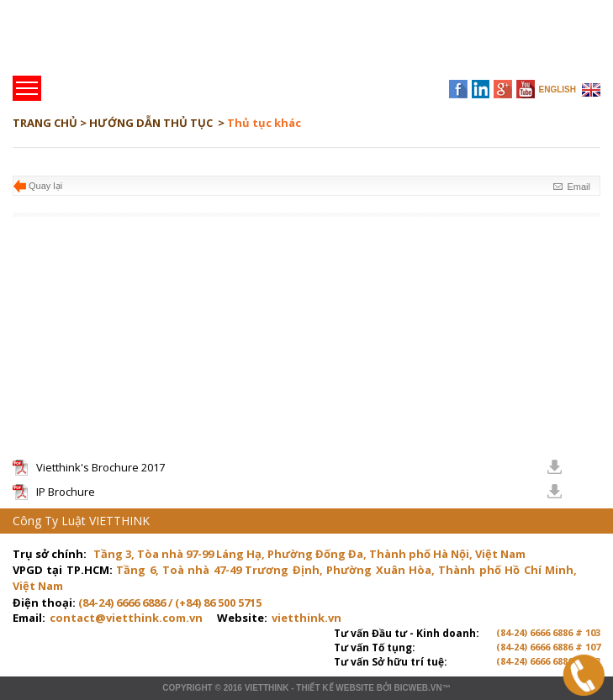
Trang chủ (129, 42)
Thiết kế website (335, 688)
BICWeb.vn (417, 688)
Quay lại (45, 186)
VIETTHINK (267, 688)
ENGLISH (558, 89)
